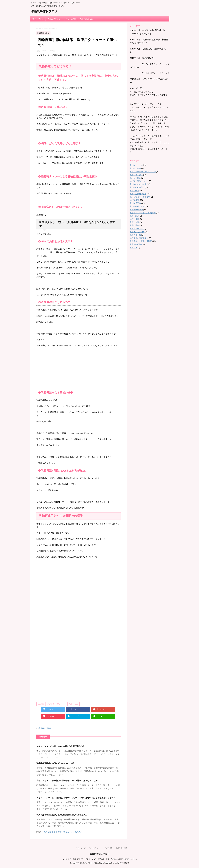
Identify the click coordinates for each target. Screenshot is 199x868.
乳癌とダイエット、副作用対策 (143, 213)
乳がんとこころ (136, 165)
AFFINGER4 (124, 863)
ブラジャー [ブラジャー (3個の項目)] (61, 704)
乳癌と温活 (134, 216)
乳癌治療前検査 (136, 244)
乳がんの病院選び (137, 187)
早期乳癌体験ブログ (44, 12)
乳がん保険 (71, 19)
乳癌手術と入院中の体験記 (141, 241)
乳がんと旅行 (135, 178)
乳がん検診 (134, 200)
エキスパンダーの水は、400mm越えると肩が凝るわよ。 (62, 746)
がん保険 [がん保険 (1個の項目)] (41, 704)
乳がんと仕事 (135, 168)
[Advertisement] (79, 368)
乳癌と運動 (134, 219)
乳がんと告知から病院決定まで (143, 172)
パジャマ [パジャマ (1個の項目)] (51, 704)
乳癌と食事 (134, 222)
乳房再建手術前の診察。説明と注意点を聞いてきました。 (62, 815)
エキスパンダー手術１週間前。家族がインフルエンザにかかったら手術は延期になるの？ (76, 798)
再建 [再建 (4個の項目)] (70, 704)
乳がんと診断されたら (139, 181)
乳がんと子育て (136, 175)
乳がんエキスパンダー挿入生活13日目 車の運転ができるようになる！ (68, 781)
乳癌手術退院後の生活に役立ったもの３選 (55, 763)
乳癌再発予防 (135, 235)
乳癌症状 (133, 248)
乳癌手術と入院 (86, 19)
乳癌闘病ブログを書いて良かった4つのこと (63, 832)
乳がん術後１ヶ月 (137, 206)
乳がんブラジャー (55, 19)
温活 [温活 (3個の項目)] (77, 704)
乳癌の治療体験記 (137, 229)
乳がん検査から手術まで (140, 197)
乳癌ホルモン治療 (137, 232)
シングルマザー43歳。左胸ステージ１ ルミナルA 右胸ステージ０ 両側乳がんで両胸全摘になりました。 (100, 859)
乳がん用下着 (135, 203)
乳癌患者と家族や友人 (139, 238)
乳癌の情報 (134, 225)
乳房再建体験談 (45, 728)
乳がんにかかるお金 (138, 184)
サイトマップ (38, 19)
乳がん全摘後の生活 (138, 194)
